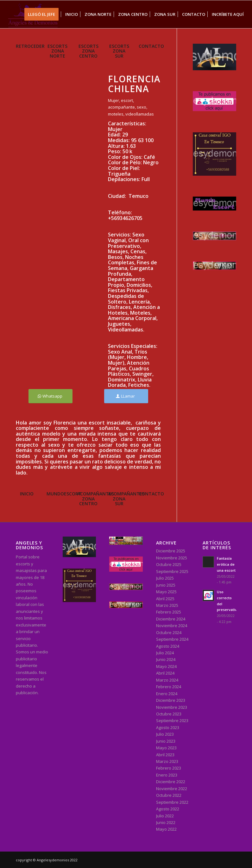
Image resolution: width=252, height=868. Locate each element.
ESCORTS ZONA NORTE (57, 51)
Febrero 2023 (169, 768)
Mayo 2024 (166, 666)
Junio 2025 (166, 585)
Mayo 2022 (166, 829)
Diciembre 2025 (171, 551)
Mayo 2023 (166, 748)
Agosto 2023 (168, 727)
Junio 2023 (166, 741)
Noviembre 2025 (172, 558)
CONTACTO (151, 46)
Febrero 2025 (169, 612)
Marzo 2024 (167, 680)
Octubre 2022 (169, 795)
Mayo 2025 (166, 592)
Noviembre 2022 (172, 789)
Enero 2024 (167, 694)
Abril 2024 (165, 673)
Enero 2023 (167, 775)
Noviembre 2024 (172, 626)
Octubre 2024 (169, 632)
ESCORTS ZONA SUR (119, 51)
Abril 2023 (165, 755)
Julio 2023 (165, 734)
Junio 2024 (166, 659)
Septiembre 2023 (172, 720)
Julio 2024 (165, 653)
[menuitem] (44, 14)
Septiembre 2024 (172, 639)
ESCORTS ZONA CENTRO (88, 51)
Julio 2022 (165, 816)
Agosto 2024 (168, 646)
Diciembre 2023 (171, 700)
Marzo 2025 (167, 605)
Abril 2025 (165, 599)
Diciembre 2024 (171, 619)
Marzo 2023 (167, 761)
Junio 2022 (166, 822)
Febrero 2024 (169, 687)
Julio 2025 (165, 578)
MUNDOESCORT (64, 494)
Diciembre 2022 (171, 782)
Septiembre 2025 (172, 571)
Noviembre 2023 (172, 707)
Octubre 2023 (169, 714)
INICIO (27, 494)
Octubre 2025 (169, 564)
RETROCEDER (30, 46)
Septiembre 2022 (172, 802)
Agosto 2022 (168, 809)
